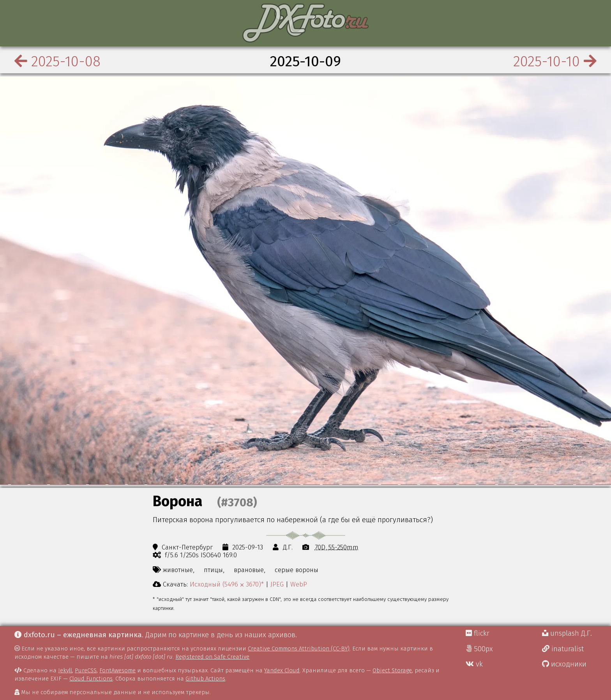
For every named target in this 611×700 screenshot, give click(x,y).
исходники (564, 664)
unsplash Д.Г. (567, 633)
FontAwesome (117, 670)
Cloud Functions (91, 679)
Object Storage (392, 670)
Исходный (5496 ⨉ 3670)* (227, 584)
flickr (478, 633)
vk (474, 664)
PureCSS (86, 670)
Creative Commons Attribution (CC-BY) (299, 649)
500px (479, 649)
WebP (299, 584)
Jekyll (65, 670)
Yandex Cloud (282, 670)
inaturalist (563, 649)
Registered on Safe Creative (212, 657)
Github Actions (205, 679)
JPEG (277, 584)
